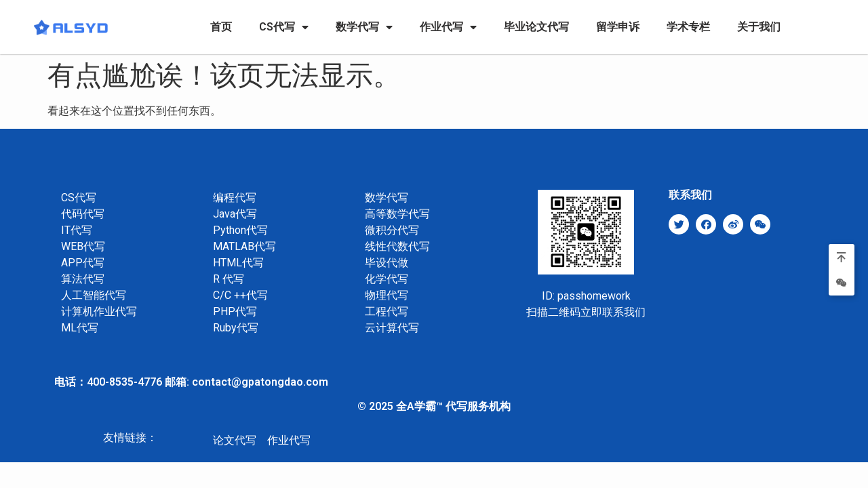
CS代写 (284, 27)
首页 (221, 27)
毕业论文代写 (536, 27)
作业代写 (448, 27)
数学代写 (364, 27)
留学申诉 (618, 27)
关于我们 (759, 27)
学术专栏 (688, 27)
